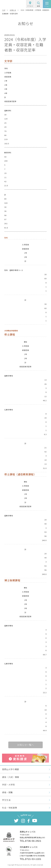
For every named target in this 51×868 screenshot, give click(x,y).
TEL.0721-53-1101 (31, 859)
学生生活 (6, 800)
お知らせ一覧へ (26, 745)
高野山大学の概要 (11, 769)
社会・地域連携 (9, 808)
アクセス (30, 4)
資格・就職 (7, 792)
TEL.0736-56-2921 (31, 841)
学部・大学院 (8, 785)
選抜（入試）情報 (11, 777)
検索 (38, 4)
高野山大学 (10, 4)
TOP (4, 10)
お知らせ (13, 10)
